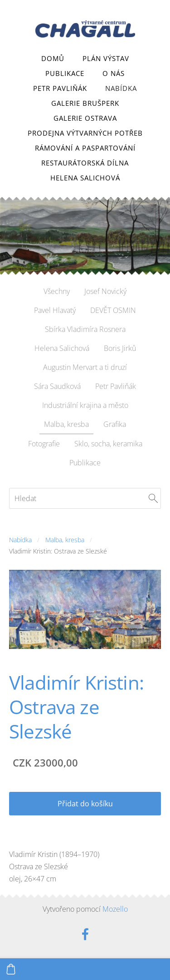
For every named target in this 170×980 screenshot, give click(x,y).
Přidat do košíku (85, 804)
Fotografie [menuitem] (44, 444)
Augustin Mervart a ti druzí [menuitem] (85, 367)
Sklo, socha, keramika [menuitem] (108, 444)
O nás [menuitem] (114, 73)
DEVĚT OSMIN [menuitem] (113, 310)
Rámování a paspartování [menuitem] (85, 148)
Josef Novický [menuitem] (105, 291)
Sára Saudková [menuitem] (57, 386)
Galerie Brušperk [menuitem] (85, 103)
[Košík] (11, 969)
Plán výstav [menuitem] (106, 58)
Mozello (115, 909)
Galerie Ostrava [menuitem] (85, 118)
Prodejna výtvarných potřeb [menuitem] (85, 133)
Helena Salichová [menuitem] (85, 178)
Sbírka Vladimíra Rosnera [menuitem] (85, 329)
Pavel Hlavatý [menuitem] (55, 310)
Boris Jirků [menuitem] (120, 348)
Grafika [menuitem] (115, 424)
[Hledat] (85, 498)
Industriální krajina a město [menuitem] (85, 405)
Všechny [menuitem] (57, 291)
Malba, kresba (65, 540)
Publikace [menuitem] (65, 73)
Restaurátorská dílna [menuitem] (85, 163)
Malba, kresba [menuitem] (66, 424)
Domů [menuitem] (53, 58)
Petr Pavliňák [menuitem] (60, 88)
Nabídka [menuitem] (121, 88)
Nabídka (20, 540)
